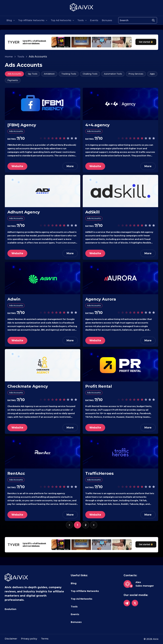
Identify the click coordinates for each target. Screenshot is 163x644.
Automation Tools (113, 74)
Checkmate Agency (28, 386)
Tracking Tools (69, 74)
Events (94, 20)
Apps (152, 74)
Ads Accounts (14, 74)
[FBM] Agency (22, 125)
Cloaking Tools (90, 74)
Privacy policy (29, 639)
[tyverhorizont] (81, 42)
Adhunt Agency (24, 212)
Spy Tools (33, 74)
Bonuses (107, 20)
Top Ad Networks (61, 20)
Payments (13, 80)
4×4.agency (97, 125)
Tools (81, 20)
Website (17, 166)
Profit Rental (99, 386)
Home (9, 57)
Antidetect (49, 74)
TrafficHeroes (99, 473)
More (70, 166)
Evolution (11, 609)
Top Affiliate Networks (31, 20)
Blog (9, 20)
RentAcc (16, 473)
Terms (45, 639)
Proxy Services (136, 74)
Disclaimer (11, 639)
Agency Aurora (101, 299)
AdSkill (92, 212)
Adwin (14, 299)
